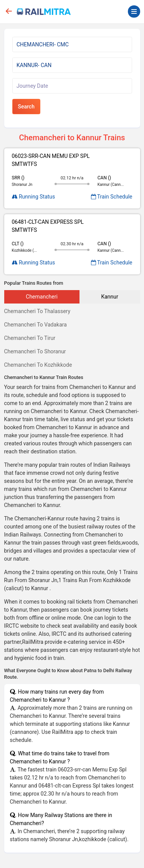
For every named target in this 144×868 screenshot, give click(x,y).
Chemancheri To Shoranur (35, 351)
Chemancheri (41, 297)
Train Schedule (112, 197)
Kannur (109, 297)
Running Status (34, 197)
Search (26, 107)
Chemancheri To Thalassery (37, 311)
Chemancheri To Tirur (30, 338)
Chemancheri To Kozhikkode (38, 365)
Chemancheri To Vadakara (36, 325)
